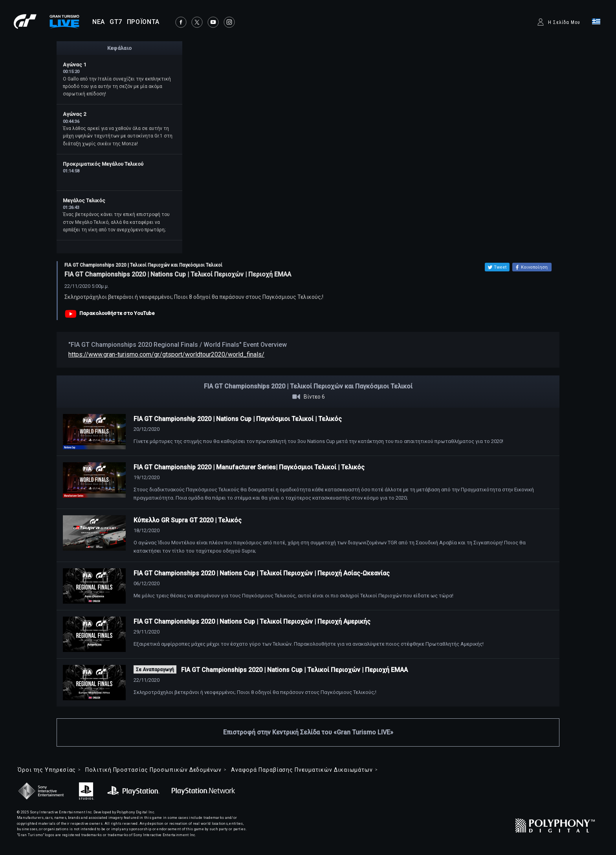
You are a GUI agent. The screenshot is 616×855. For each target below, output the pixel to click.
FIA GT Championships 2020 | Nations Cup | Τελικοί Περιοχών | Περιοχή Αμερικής (252, 622)
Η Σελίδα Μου (564, 22)
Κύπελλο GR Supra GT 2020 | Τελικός (188, 520)
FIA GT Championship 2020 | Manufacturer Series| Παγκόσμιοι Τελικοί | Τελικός (249, 467)
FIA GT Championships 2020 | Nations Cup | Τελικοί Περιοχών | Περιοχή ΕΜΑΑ (294, 670)
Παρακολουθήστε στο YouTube (117, 313)
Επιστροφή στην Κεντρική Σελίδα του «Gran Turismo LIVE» (308, 732)
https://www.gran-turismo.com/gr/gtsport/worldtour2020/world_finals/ (166, 354)
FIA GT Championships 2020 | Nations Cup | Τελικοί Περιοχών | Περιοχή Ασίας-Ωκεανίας (262, 573)
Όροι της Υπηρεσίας (47, 770)
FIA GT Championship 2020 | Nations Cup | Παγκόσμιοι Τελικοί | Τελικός (238, 419)
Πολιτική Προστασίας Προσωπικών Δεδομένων (153, 770)
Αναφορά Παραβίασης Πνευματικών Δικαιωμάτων (302, 770)
